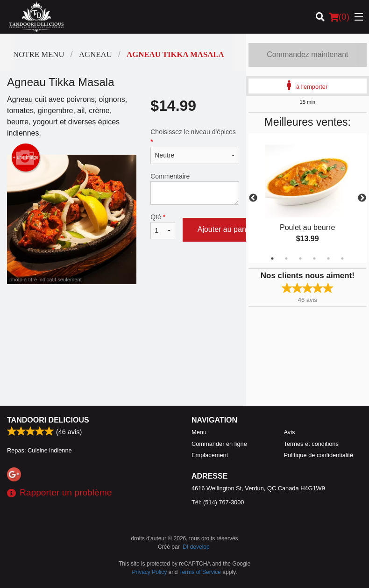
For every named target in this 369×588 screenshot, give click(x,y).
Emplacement (210, 455)
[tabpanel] (308, 198)
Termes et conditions (311, 444)
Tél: (218, 502)
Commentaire (195, 189)
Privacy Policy (150, 572)
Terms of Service (200, 572)
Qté (163, 226)
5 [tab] (328, 258)
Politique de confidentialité (319, 455)
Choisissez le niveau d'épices (195, 146)
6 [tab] (342, 258)
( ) (339, 17)
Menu (199, 432)
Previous (253, 198)
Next (362, 198)
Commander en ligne (219, 444)
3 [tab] (300, 258)
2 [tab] (286, 258)
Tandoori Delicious (48, 420)
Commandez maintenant (307, 54)
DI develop (196, 547)
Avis (290, 432)
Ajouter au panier (226, 229)
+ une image (25, 158)
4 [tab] (314, 258)
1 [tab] (272, 258)
